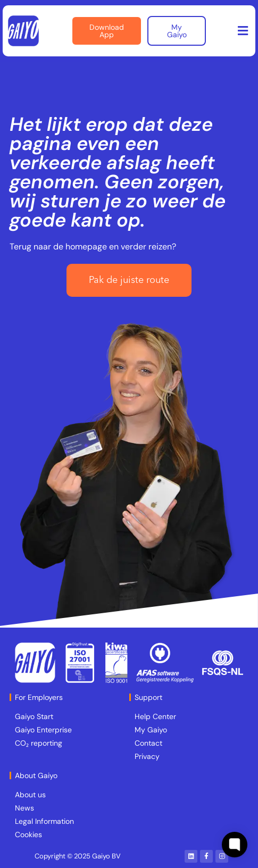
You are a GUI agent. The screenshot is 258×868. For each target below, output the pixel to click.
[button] (243, 31)
